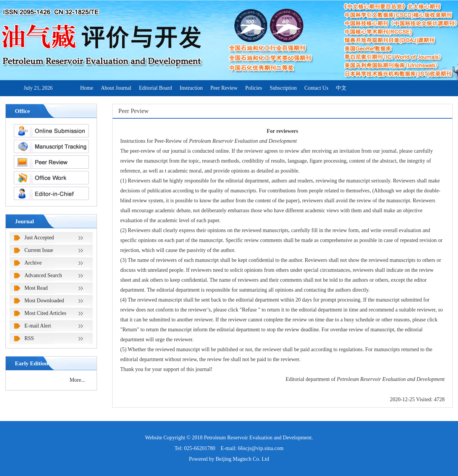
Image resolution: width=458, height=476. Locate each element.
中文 (341, 88)
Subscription (283, 88)
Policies (253, 88)
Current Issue (39, 250)
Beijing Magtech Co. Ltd (242, 459)
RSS (29, 338)
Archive (33, 263)
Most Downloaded (44, 301)
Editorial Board (156, 88)
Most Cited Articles (45, 313)
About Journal (116, 88)
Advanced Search (43, 275)
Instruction (191, 88)
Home (87, 88)
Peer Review (224, 88)
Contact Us (317, 88)
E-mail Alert (38, 326)
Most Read (36, 288)
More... (77, 380)
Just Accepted (39, 238)
